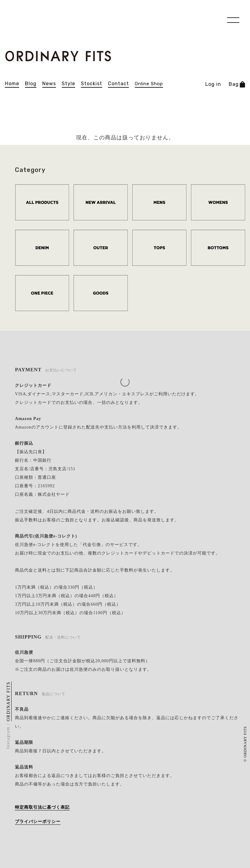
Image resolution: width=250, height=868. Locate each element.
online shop (149, 84)
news (49, 84)
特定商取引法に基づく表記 (42, 807)
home (12, 84)
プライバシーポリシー (38, 822)
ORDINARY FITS (9, 701)
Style (68, 84)
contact (118, 84)
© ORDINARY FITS (245, 744)
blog (31, 84)
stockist (92, 84)
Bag (237, 84)
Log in (213, 84)
